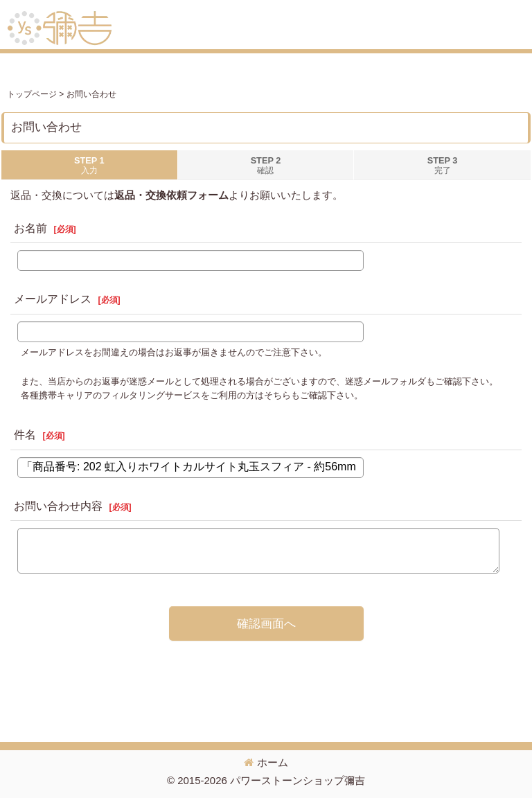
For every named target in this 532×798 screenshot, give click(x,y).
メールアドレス (53, 299)
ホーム (266, 762)
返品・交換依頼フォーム (171, 195)
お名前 (30, 228)
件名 (25, 435)
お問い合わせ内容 (58, 506)
